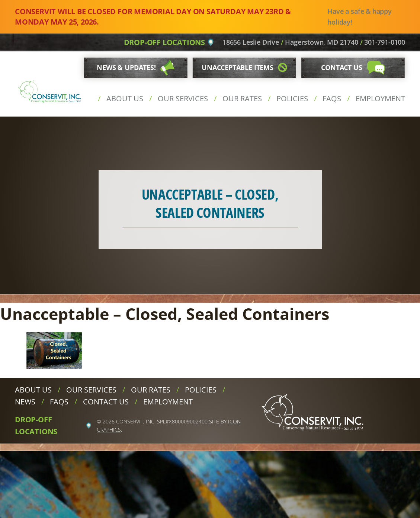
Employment (380, 98)
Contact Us (106, 402)
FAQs (332, 98)
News (25, 402)
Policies (292, 98)
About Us (125, 98)
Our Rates (242, 98)
